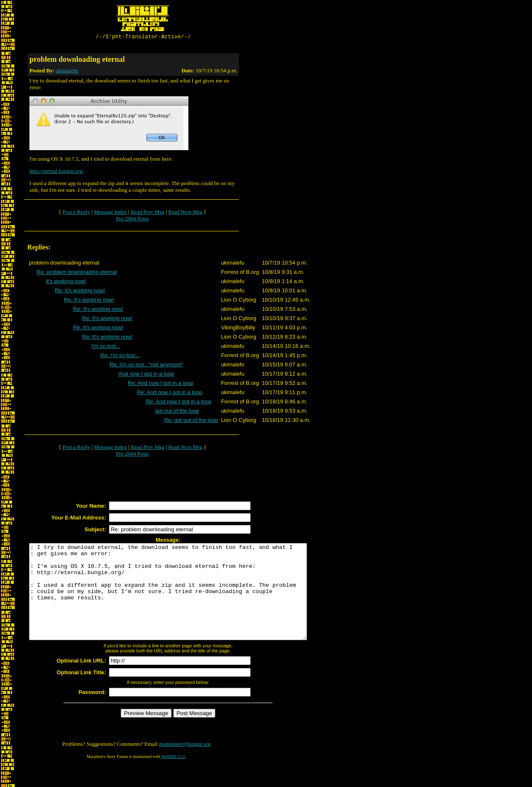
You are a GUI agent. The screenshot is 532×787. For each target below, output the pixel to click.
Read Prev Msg (148, 213)
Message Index (110, 213)
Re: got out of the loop (191, 421)
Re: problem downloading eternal (77, 273)
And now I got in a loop (146, 375)
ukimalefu (67, 72)
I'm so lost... (106, 347)
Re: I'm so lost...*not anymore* (146, 366)
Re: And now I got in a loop (160, 384)
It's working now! (66, 282)
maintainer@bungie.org (185, 764)
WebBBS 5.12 (173, 777)
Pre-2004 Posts (132, 220)
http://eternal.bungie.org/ (57, 172)
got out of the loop (177, 412)
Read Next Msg (185, 213)
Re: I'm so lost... (120, 356)
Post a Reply (76, 213)
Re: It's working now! (80, 292)
